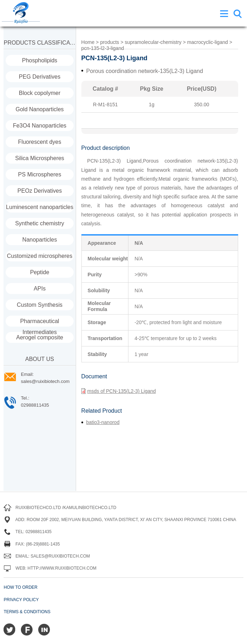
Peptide (40, 272)
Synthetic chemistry (40, 223)
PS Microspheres (40, 174)
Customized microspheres (40, 256)
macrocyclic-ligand (208, 42)
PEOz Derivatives (39, 191)
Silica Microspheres (40, 158)
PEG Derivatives (39, 77)
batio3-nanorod (103, 422)
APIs (40, 289)
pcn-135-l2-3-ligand (103, 48)
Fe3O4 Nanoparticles (39, 126)
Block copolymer (39, 93)
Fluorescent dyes (40, 142)
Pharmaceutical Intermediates (40, 322)
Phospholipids (40, 60)
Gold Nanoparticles (40, 109)
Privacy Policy (21, 600)
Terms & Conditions (27, 612)
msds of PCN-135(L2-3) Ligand (119, 391)
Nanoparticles (40, 240)
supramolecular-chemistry (153, 42)
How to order (21, 587)
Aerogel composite (40, 337)
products (110, 42)
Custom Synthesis (40, 305)
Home (88, 42)
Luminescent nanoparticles (40, 207)
